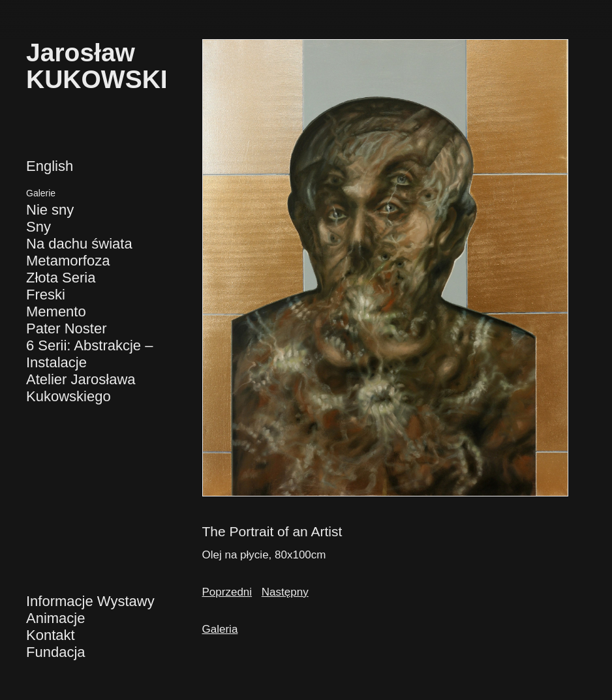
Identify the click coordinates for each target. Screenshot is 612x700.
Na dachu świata (79, 244)
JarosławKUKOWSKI (97, 66)
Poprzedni (227, 592)
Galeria (220, 629)
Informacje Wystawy (90, 601)
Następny (285, 592)
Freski (46, 295)
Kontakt (51, 635)
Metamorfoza (68, 261)
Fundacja (56, 652)
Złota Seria (61, 278)
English (50, 166)
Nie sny (50, 210)
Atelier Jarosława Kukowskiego (81, 388)
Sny (38, 227)
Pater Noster (67, 328)
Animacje (55, 618)
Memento (56, 312)
